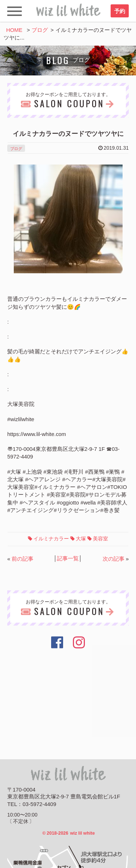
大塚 (81, 539)
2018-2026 (69, 833)
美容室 (100, 539)
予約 (120, 11)
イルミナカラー (51, 539)
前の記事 (22, 559)
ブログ (40, 30)
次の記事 (114, 559)
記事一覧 (68, 558)
